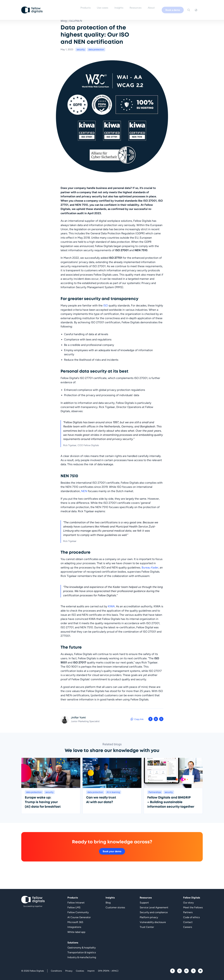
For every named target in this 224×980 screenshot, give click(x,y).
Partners (188, 912)
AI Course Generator (79, 917)
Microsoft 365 (75, 922)
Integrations (74, 927)
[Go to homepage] (32, 7)
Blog (108, 903)
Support (144, 903)
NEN (84, 491)
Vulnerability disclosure (153, 922)
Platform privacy (149, 917)
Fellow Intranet (76, 903)
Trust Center (147, 927)
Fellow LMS (74, 907)
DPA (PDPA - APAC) (108, 971)
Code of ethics (191, 917)
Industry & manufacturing (82, 957)
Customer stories (115, 907)
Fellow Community (78, 912)
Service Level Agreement (154, 907)
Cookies (80, 971)
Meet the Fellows (193, 907)
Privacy (69, 971)
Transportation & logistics (82, 952)
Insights (123, 7)
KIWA (111, 606)
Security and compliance (154, 912)
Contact (188, 922)
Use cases (107, 7)
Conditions (56, 971)
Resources (140, 7)
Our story (188, 903)
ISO (106, 305)
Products (90, 7)
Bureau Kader (150, 567)
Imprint (91, 971)
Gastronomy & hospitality (82, 948)
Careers (188, 927)
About (156, 7)
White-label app (76, 932)
